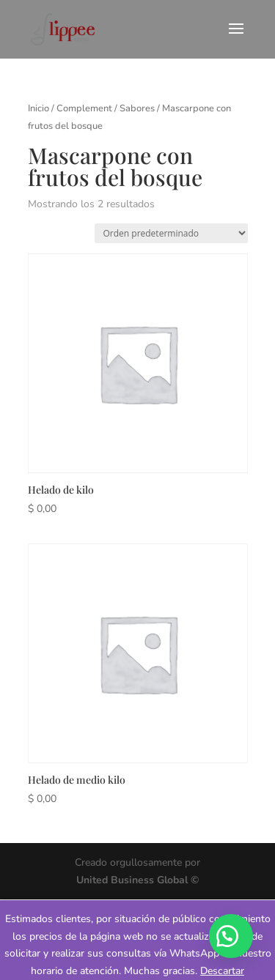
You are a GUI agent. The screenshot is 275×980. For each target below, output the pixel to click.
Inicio (38, 108)
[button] (231, 936)
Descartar (222, 971)
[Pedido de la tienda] (171, 233)
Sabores (137, 108)
